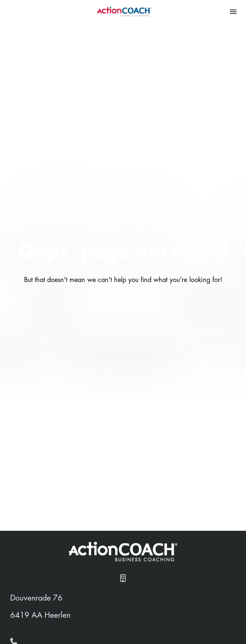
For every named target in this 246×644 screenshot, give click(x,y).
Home (31, 635)
